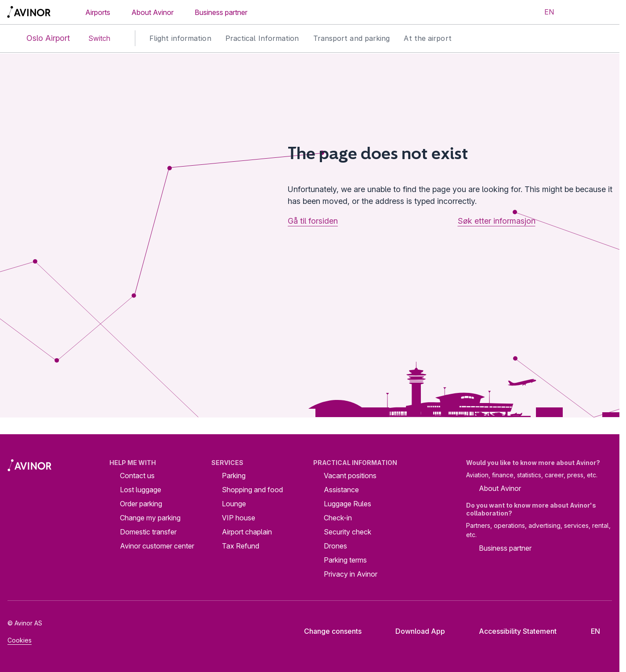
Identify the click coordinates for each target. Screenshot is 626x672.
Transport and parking (352, 38)
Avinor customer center (157, 546)
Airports (98, 12)
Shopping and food (252, 490)
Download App (413, 631)
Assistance (341, 490)
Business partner (221, 12)
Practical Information (262, 38)
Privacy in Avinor (351, 574)
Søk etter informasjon (497, 221)
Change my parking (150, 518)
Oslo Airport (41, 38)
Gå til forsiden (313, 221)
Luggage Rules (347, 504)
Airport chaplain (247, 532)
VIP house (239, 518)
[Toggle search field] (576, 12)
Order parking (141, 504)
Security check (347, 532)
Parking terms (345, 560)
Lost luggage (141, 490)
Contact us (137, 476)
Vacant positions (350, 476)
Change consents (327, 631)
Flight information (180, 38)
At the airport (427, 38)
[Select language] (544, 12)
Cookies (20, 640)
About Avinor (152, 12)
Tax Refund (241, 546)
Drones (335, 546)
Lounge (234, 504)
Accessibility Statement (511, 631)
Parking (234, 476)
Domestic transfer (148, 532)
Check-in (338, 518)
